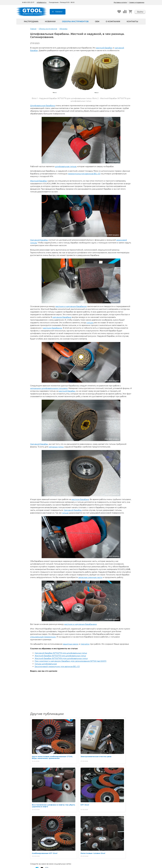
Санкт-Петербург (91, 842)
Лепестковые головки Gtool (111, 782)
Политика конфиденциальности (92, 819)
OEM (97, 22)
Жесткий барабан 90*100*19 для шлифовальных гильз (60, 656)
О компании (113, 22)
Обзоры (58, 821)
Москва (87, 845)
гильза (90, 323)
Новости (87, 816)
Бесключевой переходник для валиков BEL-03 (57, 667)
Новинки (50, 22)
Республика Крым (62, 847)
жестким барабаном (53, 328)
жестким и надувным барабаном (71, 306)
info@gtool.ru (42, 2)
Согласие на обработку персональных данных (93, 824)
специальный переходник (43, 637)
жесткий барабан (104, 48)
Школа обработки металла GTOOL (66, 825)
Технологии (59, 816)
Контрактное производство (124, 818)
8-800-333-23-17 (34, 837)
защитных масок (71, 644)
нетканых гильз (56, 447)
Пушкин (87, 847)
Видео (57, 818)
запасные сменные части (90, 577)
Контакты (132, 22)
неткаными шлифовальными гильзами (49, 388)
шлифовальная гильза (66, 167)
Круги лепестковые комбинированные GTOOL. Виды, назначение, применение (46, 746)
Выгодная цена (61, 828)
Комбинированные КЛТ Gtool (78, 782)
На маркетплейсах (62, 845)
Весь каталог (31, 826)
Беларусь (58, 842)
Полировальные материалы (37, 816)
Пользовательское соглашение (96, 832)
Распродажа (31, 22)
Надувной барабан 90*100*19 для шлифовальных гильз (61, 653)
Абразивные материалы (35, 813)
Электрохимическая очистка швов (78, 745)
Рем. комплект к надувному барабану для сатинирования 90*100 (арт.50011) (71, 661)
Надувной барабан (39, 240)
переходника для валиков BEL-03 (84, 174)
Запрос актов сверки (121, 816)
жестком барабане (80, 499)
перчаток (85, 644)
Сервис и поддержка (137, 2)
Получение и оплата (121, 813)
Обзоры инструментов (75, 22)
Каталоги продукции (63, 813)
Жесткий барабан (39, 181)
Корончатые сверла (34, 823)
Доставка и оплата (120, 2)
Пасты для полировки (34, 821)
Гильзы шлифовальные (46, 664)
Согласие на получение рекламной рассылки (93, 829)
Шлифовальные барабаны (43, 106)
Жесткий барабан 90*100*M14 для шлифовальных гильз (61, 658)
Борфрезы (30, 818)
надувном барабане (62, 317)
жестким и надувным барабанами (80, 624)
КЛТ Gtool (36, 782)
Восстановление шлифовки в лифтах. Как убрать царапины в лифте (113, 746)
